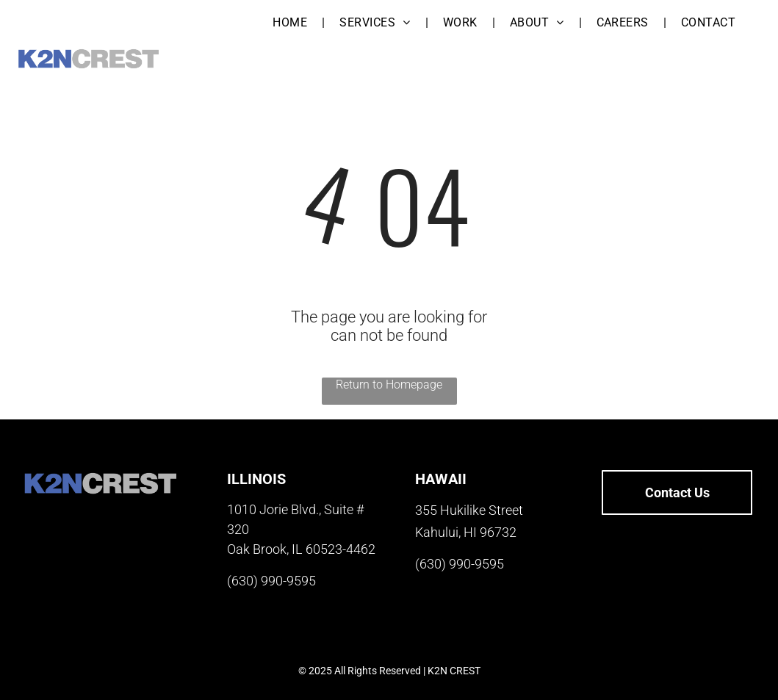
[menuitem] (291, 22)
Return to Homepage (389, 385)
